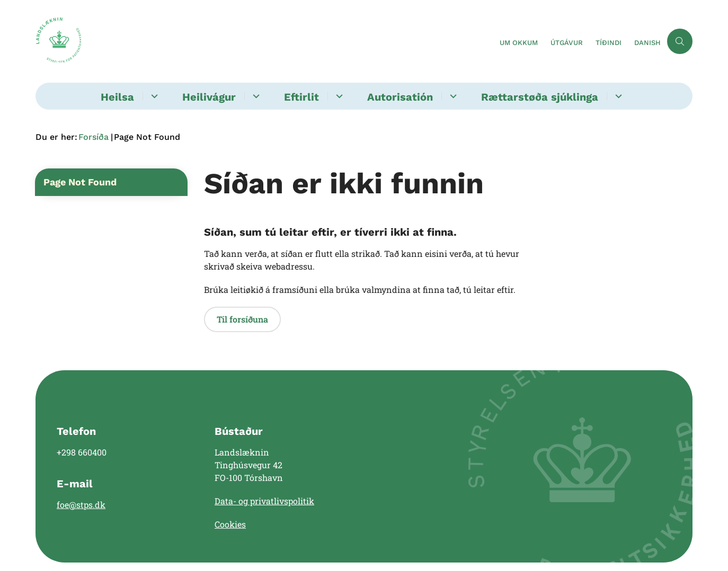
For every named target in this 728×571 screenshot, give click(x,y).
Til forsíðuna (242, 319)
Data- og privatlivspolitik (264, 501)
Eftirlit (301, 97)
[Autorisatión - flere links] (452, 96)
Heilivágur (209, 97)
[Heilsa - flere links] (153, 96)
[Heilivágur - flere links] (255, 96)
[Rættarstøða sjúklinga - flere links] (617, 96)
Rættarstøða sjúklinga (540, 97)
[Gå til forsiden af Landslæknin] (58, 41)
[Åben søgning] (680, 41)
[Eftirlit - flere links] (338, 96)
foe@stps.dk (81, 505)
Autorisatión (400, 97)
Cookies (230, 524)
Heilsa (117, 97)
